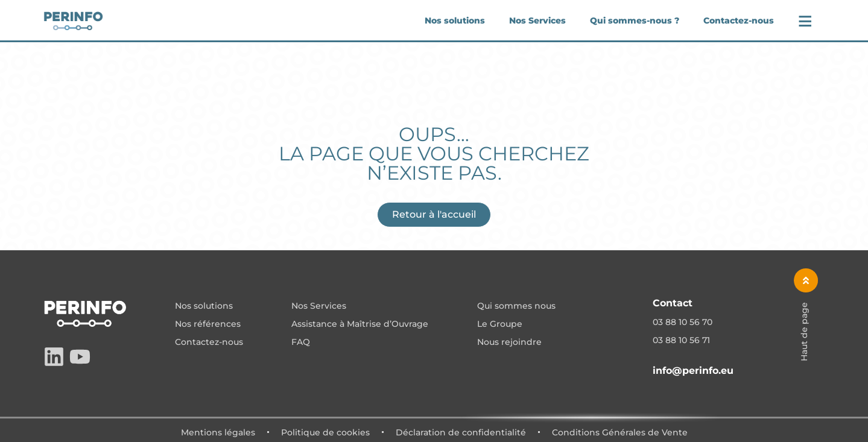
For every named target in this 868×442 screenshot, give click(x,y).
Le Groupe (500, 324)
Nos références (208, 324)
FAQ (301, 343)
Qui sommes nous (516, 306)
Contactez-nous (739, 21)
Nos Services (537, 21)
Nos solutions (455, 21)
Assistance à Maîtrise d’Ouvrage (360, 324)
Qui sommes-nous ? (635, 21)
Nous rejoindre (509, 343)
